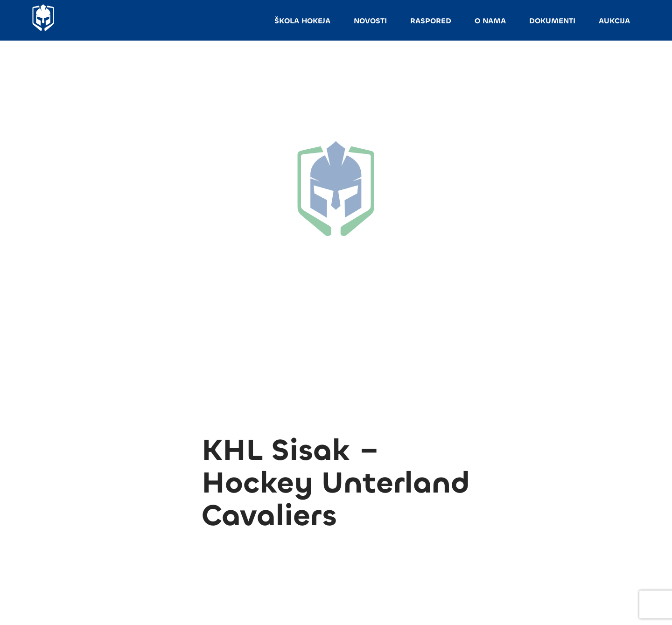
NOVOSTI (370, 21)
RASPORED (431, 21)
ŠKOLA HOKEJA (302, 21)
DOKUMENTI (552, 21)
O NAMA (490, 21)
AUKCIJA (614, 21)
